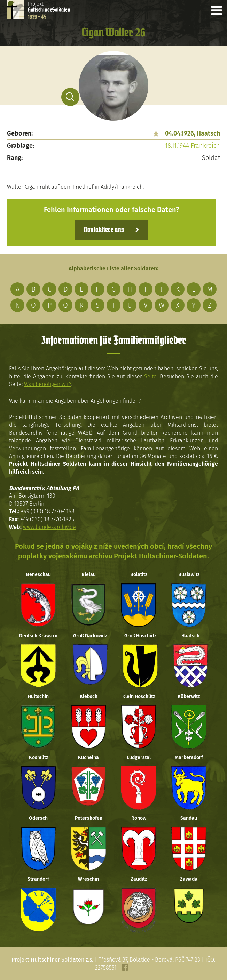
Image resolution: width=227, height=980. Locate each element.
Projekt (49, 10)
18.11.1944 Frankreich (193, 146)
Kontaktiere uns (104, 230)
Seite (150, 377)
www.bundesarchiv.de (49, 527)
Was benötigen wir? (47, 384)
